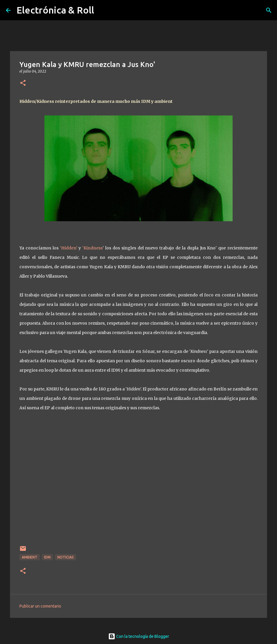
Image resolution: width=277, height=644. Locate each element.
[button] (23, 83)
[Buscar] (269, 10)
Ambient (30, 557)
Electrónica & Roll (55, 10)
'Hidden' (69, 248)
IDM (47, 557)
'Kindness (92, 248)
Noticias (66, 557)
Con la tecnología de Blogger (139, 636)
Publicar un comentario (40, 606)
